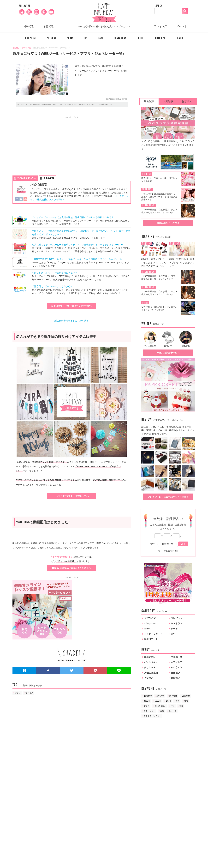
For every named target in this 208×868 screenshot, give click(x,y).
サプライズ (150, 618)
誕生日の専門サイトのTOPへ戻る (72, 321)
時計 (173, 706)
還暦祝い (175, 678)
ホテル (148, 629)
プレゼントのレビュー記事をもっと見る (168, 497)
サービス (29, 693)
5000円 (158, 701)
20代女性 (148, 696)
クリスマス (150, 667)
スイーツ (173, 711)
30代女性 (173, 696)
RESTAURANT (121, 38)
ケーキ (174, 629)
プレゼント (177, 618)
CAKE (101, 38)
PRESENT (51, 38)
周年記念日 (150, 657)
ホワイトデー (178, 662)
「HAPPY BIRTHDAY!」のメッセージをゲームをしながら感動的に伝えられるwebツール (77, 259)
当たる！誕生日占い (168, 519)
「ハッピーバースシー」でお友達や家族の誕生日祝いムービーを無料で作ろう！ (73, 217)
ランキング (160, 26)
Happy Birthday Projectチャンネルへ (72, 568)
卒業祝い (149, 678)
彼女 (186, 701)
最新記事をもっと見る (168, 223)
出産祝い (175, 673)
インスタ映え (160, 706)
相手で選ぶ (30, 26)
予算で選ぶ (50, 26)
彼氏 (178, 701)
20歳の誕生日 (151, 673)
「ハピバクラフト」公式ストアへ (72, 496)
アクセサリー (149, 711)
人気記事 (168, 101)
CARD (180, 38)
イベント (182, 26)
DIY (86, 38)
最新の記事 (49, 178)
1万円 (168, 701)
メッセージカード (153, 634)
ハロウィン (177, 667)
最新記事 (149, 101)
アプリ (18, 693)
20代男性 (160, 696)
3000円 (147, 701)
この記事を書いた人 (27, 178)
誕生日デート (151, 639)
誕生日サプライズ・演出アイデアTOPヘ (72, 306)
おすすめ (187, 101)
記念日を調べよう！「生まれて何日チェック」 (56, 273)
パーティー (150, 623)
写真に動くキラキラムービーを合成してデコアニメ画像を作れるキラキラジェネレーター (77, 245)
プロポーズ (177, 657)
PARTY (70, 38)
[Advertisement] (42, 143)
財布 (181, 706)
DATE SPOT (161, 38)
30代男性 (186, 696)
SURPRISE (31, 38)
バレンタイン (151, 662)
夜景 (162, 711)
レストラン (177, 623)
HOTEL (141, 38)
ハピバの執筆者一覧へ (168, 353)
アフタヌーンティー (152, 716)
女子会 (147, 706)
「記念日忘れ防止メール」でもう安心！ (52, 286)
